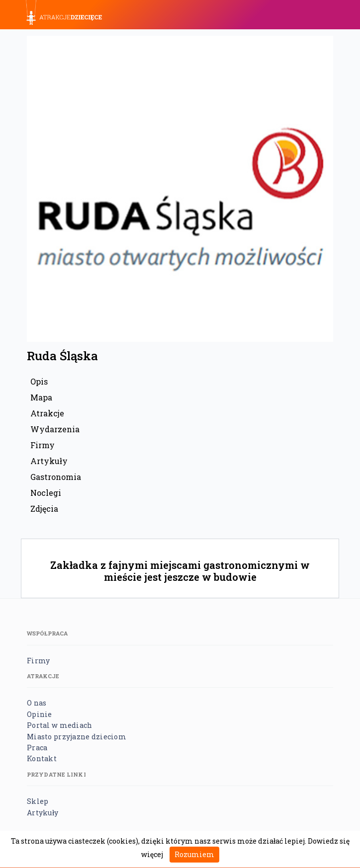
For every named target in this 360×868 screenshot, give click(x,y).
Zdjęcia (44, 509)
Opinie (40, 714)
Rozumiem (194, 854)
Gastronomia (56, 477)
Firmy (43, 445)
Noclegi (46, 493)
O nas (37, 703)
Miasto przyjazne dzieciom (77, 737)
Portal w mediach (59, 725)
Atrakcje (47, 413)
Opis (39, 381)
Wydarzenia (55, 429)
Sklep (38, 801)
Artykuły (49, 461)
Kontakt (42, 758)
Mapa (41, 397)
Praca (37, 748)
